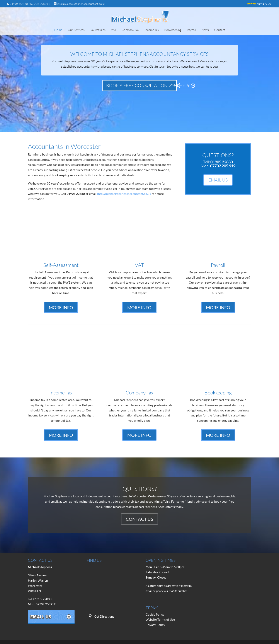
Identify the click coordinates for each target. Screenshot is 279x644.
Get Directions (104, 616)
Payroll (191, 30)
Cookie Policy (155, 614)
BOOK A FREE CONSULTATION (137, 85)
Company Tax (130, 30)
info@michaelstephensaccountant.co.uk (124, 194)
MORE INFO (61, 307)
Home (58, 30)
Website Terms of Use (160, 619)
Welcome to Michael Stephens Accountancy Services (139, 54)
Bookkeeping (173, 30)
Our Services (76, 30)
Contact (220, 30)
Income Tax (152, 30)
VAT (114, 30)
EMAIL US (218, 180)
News (205, 30)
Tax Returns (98, 30)
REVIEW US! (260, 4)
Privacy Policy (155, 625)
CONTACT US (139, 519)
